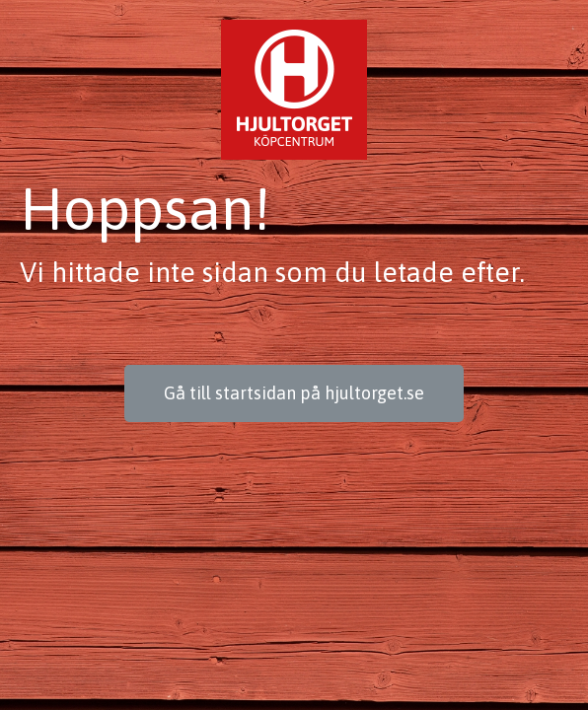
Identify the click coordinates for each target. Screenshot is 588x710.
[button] (294, 393)
